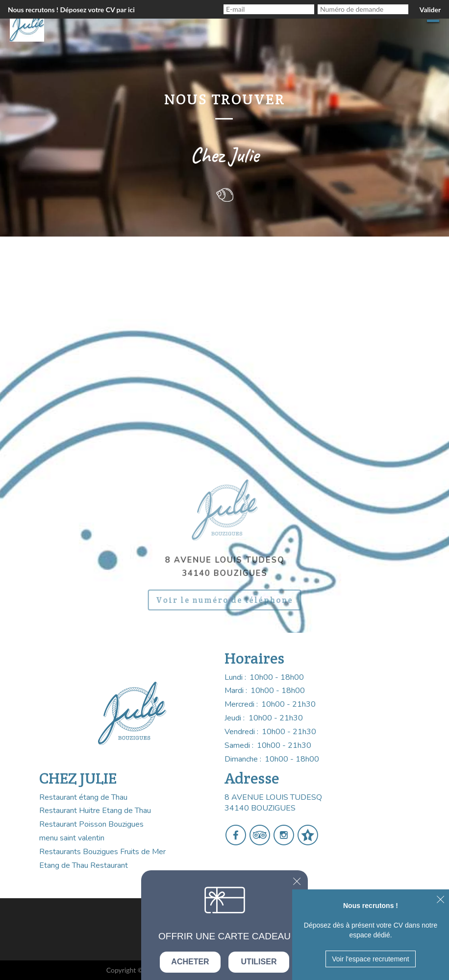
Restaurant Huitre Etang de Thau (95, 811)
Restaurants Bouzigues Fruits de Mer (102, 852)
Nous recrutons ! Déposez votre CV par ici (71, 10)
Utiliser (259, 962)
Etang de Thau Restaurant (84, 865)
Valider (430, 10)
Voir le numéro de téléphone (224, 597)
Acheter (190, 962)
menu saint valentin (72, 838)
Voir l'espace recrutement (371, 959)
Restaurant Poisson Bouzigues (91, 824)
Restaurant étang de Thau (83, 797)
